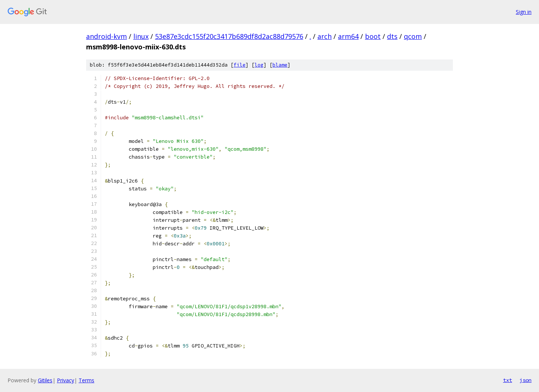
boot (373, 36)
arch (325, 36)
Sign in (524, 12)
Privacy (66, 380)
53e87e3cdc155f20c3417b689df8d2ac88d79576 (229, 36)
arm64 (348, 36)
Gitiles (45, 380)
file (240, 65)
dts (392, 36)
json (526, 380)
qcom (413, 36)
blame (280, 65)
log (259, 65)
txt (508, 380)
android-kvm (106, 36)
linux (141, 36)
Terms (86, 380)
